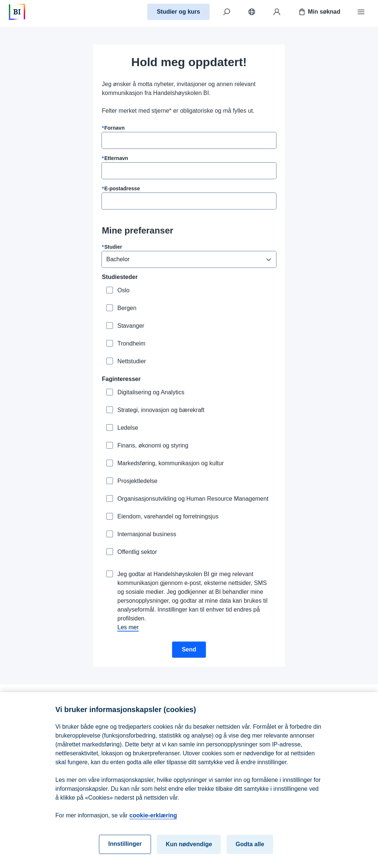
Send (189, 649)
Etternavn (116, 158)
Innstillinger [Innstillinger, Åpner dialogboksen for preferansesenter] (125, 851)
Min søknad (319, 12)
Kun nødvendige (189, 851)
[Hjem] (17, 12)
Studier (113, 247)
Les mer (128, 627)
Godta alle (250, 851)
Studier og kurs (178, 12)
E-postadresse (122, 188)
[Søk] (227, 12)
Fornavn (114, 128)
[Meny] (361, 12)
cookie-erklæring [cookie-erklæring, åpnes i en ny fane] (153, 822)
